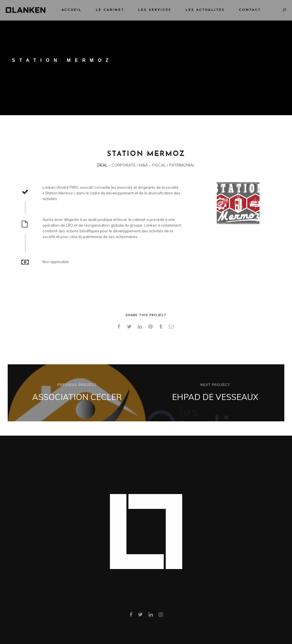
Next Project (215, 385)
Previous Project (77, 385)
